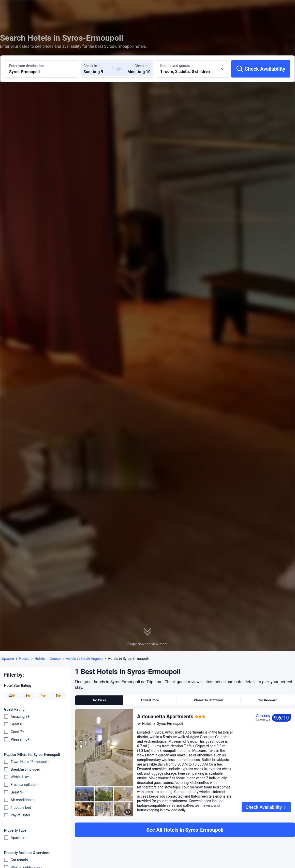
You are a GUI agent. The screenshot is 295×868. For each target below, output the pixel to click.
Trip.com (7, 659)
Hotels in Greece (48, 659)
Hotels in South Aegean (84, 659)
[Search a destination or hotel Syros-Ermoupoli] (41, 69)
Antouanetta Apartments (165, 717)
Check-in (90, 66)
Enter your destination (26, 66)
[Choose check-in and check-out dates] (99, 69)
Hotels (24, 659)
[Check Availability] (261, 69)
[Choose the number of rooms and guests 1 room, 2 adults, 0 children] (193, 69)
